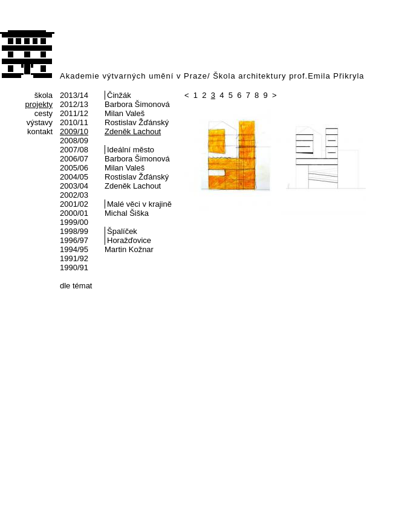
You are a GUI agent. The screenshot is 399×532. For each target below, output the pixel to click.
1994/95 (74, 249)
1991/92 (74, 258)
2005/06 (74, 168)
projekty (39, 104)
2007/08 (74, 150)
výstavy (40, 122)
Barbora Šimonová (137, 104)
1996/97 (74, 240)
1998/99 (74, 231)
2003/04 (74, 186)
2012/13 (74, 104)
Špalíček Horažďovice (129, 236)
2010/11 (74, 122)
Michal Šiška (127, 213)
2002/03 (74, 195)
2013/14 (74, 95)
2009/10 (74, 131)
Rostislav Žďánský (137, 122)
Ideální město (131, 150)
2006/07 (74, 159)
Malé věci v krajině (139, 204)
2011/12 (74, 113)
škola (44, 95)
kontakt (40, 131)
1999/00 (74, 222)
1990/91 (74, 268)
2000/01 (74, 213)
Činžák (119, 95)
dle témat (76, 286)
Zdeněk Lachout (133, 131)
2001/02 (74, 204)
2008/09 (74, 141)
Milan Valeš (125, 113)
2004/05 (74, 177)
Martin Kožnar (129, 249)
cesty (44, 113)
